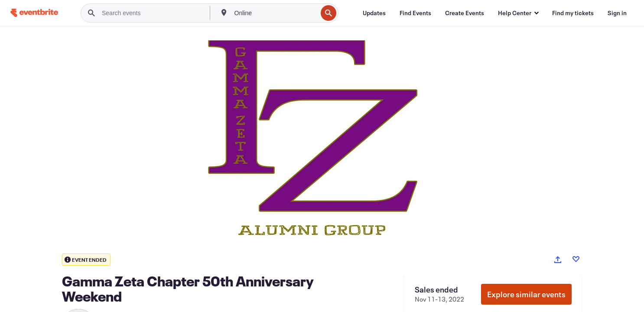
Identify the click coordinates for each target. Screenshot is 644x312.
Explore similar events (526, 294)
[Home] (34, 13)
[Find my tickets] (573, 13)
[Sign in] (617, 13)
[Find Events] (415, 13)
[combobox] (275, 13)
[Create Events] (465, 13)
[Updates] (374, 13)
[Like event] (576, 259)
